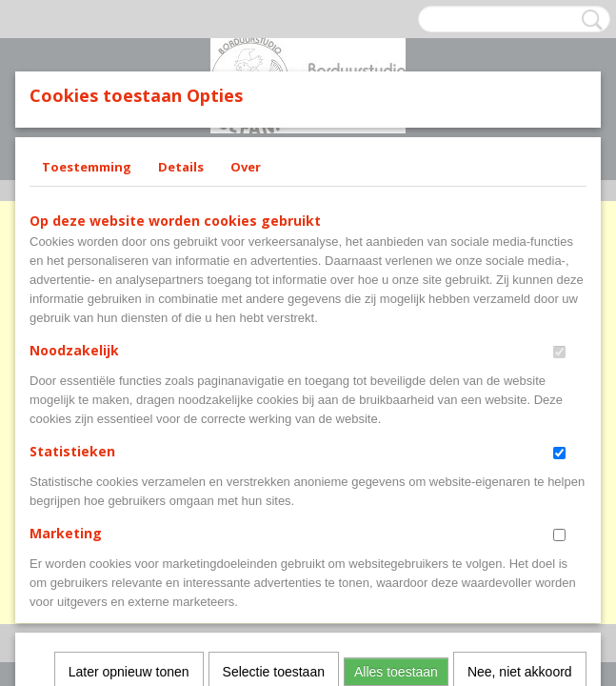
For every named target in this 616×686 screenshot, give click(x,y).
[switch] (559, 352)
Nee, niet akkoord (520, 419)
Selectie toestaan (274, 419)
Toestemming (87, 167)
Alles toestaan (396, 419)
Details (181, 167)
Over (246, 167)
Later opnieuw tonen (129, 419)
